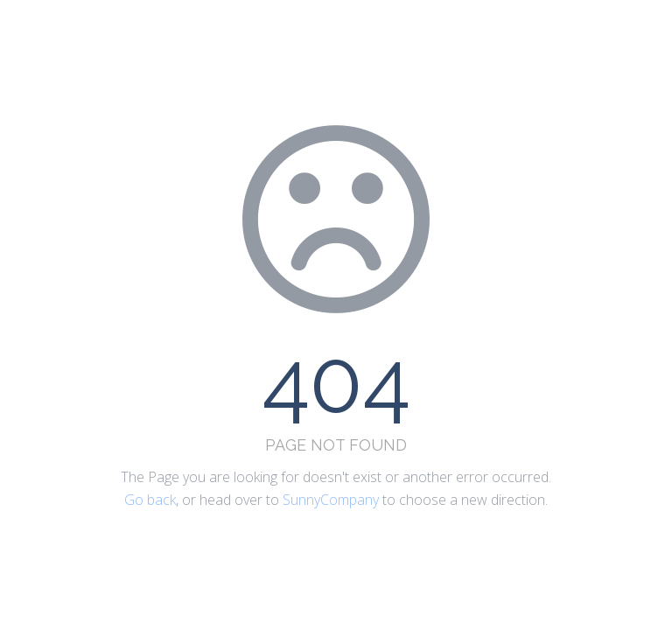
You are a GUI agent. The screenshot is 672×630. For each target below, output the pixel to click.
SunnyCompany (331, 500)
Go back (150, 500)
